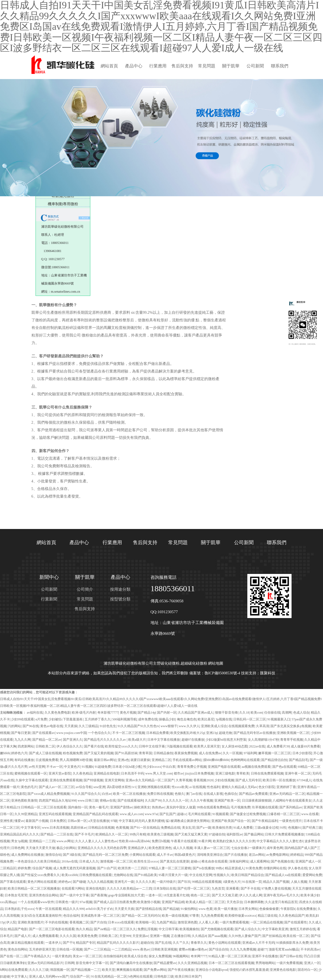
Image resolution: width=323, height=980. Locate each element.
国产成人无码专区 (248, 780)
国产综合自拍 (219, 949)
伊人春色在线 (298, 868)
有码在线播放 (24, 760)
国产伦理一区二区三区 (194, 888)
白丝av (107, 794)
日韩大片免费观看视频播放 (284, 834)
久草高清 (263, 726)
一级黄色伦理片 (290, 821)
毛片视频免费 (241, 807)
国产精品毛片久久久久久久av (105, 740)
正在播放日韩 (181, 936)
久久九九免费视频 (243, 949)
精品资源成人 (235, 868)
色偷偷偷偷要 (269, 909)
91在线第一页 (252, 882)
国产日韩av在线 (291, 956)
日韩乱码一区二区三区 (250, 719)
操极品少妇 (167, 719)
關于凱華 (231, 66)
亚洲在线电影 (95, 888)
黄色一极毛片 (99, 807)
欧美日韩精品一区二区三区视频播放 (34, 888)
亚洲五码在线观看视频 (55, 814)
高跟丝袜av (79, 828)
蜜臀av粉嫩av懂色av (193, 949)
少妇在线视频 (224, 780)
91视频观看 (220, 814)
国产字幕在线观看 (13, 882)
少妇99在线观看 (23, 719)
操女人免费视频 (160, 956)
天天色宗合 (235, 902)
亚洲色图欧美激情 (24, 801)
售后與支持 (182, 66)
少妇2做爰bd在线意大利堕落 (226, 740)
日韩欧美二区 (45, 746)
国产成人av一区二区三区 (57, 787)
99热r (219, 868)
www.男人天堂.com (159, 773)
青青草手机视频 (292, 740)
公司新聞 (255, 66)
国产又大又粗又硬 (225, 895)
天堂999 (125, 936)
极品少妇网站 (66, 848)
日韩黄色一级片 (67, 902)
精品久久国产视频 (276, 882)
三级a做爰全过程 (266, 828)
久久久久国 (68, 936)
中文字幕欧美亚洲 (275, 929)
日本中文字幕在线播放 (164, 740)
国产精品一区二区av (47, 740)
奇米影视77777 (108, 713)
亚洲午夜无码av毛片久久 (281, 895)
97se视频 (86, 902)
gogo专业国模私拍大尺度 (126, 895)
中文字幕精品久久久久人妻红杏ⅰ (280, 841)
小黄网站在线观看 (142, 855)
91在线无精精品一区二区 (109, 976)
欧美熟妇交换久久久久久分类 (234, 841)
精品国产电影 (18, 929)
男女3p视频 (19, 841)
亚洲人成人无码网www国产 (49, 976)
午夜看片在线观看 (184, 841)
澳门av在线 (194, 794)
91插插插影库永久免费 (292, 943)
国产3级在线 (72, 855)
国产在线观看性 (296, 922)
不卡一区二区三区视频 (129, 733)
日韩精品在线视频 (101, 828)
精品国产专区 (86, 943)
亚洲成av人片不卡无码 (258, 943)
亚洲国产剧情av (121, 807)
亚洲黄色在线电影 (283, 970)
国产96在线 (31, 726)
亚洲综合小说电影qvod (212, 970)
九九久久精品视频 (100, 882)
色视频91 (295, 828)
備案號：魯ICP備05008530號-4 (215, 673)
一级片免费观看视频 (234, 922)
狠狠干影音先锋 (226, 713)
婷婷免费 (24, 868)
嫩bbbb (5, 753)
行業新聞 (49, 599)
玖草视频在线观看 (265, 807)
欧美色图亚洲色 (160, 848)
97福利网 (250, 753)
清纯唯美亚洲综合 (210, 855)
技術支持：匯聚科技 (258, 673)
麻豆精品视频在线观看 (27, 943)
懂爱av (19, 821)
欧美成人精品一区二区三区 (205, 902)
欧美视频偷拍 (189, 929)
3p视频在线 (224, 719)
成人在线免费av (210, 753)
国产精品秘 (171, 909)
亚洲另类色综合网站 (44, 895)
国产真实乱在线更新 (175, 861)
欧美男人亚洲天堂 (207, 746)
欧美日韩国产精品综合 (248, 875)
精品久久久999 (73, 909)
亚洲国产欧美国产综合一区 (231, 821)
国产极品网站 (254, 834)
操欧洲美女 (142, 807)
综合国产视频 (42, 868)
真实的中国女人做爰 (181, 807)
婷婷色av (65, 882)
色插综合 (231, 794)
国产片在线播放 (236, 855)
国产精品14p (146, 713)
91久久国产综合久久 (86, 794)
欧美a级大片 (137, 740)
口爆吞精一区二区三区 (283, 814)
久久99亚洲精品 (26, 814)
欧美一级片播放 (226, 909)
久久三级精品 (88, 726)
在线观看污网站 (73, 888)
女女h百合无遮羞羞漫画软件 (41, 916)
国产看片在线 (94, 746)
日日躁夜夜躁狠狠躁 (257, 801)
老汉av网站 (257, 855)
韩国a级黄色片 (185, 855)
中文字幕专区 (31, 828)
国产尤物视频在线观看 (217, 929)
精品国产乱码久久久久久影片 (118, 943)
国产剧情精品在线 (149, 909)
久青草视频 (184, 780)
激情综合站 (53, 855)
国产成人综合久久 (248, 929)
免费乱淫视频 (147, 929)
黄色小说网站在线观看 (225, 943)
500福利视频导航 (124, 719)
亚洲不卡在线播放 (265, 956)
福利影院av (234, 834)
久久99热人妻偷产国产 (245, 936)
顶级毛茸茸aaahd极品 (284, 949)
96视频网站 (181, 956)
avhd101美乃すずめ (99, 909)
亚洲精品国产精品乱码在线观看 (95, 814)
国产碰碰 (79, 882)
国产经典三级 (312, 828)
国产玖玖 (184, 882)
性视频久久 (222, 875)
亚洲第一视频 (160, 936)
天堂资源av (140, 936)
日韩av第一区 (77, 821)
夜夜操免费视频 (186, 753)
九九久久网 (23, 740)
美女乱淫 (188, 828)
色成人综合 (301, 713)
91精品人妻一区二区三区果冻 (229, 956)
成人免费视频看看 (45, 936)
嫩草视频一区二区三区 (274, 753)
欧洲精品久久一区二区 (112, 834)
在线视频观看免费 (241, 726)
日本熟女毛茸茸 (16, 895)
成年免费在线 (148, 719)
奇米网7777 (199, 956)
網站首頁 (109, 66)
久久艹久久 (181, 943)
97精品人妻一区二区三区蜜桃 (170, 868)
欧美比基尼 (206, 719)
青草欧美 (243, 773)
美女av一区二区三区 (87, 956)
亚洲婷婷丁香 (286, 787)
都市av (179, 773)
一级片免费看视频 (289, 963)
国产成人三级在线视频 (45, 753)
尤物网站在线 (123, 875)
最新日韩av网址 (105, 760)
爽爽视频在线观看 (129, 970)
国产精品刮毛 (299, 760)
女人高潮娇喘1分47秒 (263, 740)
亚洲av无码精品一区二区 (287, 794)
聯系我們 (280, 66)
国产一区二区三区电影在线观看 (52, 929)
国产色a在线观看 (284, 767)
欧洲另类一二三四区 (133, 868)
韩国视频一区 (60, 970)
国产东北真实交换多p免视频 (291, 726)
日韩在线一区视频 (69, 949)
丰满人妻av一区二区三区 (212, 848)
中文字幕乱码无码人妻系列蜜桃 (142, 821)
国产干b (69, 943)
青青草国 (145, 753)
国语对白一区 (307, 970)
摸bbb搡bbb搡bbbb (216, 760)
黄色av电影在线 (51, 726)
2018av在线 (70, 861)
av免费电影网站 (277, 855)
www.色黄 (206, 909)
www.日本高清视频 (56, 828)
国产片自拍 (98, 922)
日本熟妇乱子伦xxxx (19, 909)
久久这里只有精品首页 (281, 902)
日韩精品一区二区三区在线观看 (44, 807)
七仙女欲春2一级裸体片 (248, 848)
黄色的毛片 (29, 787)
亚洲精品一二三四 (42, 841)
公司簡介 (85, 589)
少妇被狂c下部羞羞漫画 (66, 719)
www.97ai (151, 814)
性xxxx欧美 (180, 787)
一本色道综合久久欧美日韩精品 (37, 861)
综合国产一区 (80, 976)
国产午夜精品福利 (265, 821)
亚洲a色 (123, 760)
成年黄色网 (275, 848)
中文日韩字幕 (168, 929)
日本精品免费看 (158, 733)
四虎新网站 (26, 746)
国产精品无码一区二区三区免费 (105, 855)
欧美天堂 (108, 970)
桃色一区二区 (200, 895)
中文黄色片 (72, 767)
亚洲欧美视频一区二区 (293, 733)
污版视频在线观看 (180, 746)
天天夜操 (71, 726)
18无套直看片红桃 (176, 895)
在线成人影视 (213, 794)
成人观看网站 (260, 861)
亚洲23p (212, 733)
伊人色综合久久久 (69, 746)
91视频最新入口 (279, 719)
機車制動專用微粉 (63, 204)
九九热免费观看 (212, 916)
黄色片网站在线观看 (42, 882)
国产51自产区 (107, 868)
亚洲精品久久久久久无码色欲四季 (102, 848)
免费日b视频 (161, 841)
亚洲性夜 (7, 821)
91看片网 (205, 841)
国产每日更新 (21, 733)
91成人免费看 (243, 828)
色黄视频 (122, 828)
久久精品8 (199, 936)
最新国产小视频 (37, 821)
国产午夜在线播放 (181, 970)
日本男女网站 (248, 909)
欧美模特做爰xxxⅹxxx (240, 916)
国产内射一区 (167, 713)
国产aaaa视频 (217, 936)
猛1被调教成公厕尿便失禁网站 (188, 821)
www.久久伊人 (189, 726)
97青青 (194, 916)
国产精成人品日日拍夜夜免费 (115, 902)
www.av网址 (65, 841)
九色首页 (218, 888)
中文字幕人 (19, 976)
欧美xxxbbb (70, 875)
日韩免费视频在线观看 (95, 875)
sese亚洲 (99, 787)
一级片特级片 (166, 882)
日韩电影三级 (164, 976)
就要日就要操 (140, 760)
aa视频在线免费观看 (256, 767)
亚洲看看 (232, 888)
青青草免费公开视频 (192, 767)
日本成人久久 (89, 861)
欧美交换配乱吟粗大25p (187, 733)
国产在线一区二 (11, 956)
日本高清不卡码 (132, 773)
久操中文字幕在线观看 (32, 780)
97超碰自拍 (217, 834)
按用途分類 (120, 589)
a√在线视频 (197, 787)
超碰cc (182, 814)
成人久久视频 (183, 848)
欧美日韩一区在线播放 (279, 780)
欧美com (257, 713)
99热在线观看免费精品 (213, 807)
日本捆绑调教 (254, 902)
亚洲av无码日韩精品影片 (45, 963)
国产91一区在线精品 (145, 828)
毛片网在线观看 (199, 814)
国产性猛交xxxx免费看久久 (40, 875)
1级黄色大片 (232, 882)
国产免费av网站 (155, 970)
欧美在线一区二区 (296, 936)
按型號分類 (120, 599)
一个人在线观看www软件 (36, 902)
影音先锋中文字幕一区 (92, 963)
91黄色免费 (254, 868)
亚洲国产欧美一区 (227, 801)
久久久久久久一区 (175, 801)
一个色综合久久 (99, 733)
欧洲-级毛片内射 (84, 713)
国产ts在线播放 (203, 868)
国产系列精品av (291, 807)
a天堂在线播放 (99, 821)
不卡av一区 (54, 767)
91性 (283, 828)
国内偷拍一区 (78, 807)
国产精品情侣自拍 (274, 760)
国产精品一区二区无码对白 (141, 916)
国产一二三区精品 (97, 949)
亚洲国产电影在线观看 (224, 767)
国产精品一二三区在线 (57, 834)
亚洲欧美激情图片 (31, 922)
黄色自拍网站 (18, 949)
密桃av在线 (108, 801)
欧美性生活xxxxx (146, 861)
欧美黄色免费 (87, 936)
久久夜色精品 (82, 773)
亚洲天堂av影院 (60, 773)
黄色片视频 (128, 713)
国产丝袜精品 (272, 936)
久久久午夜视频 (202, 801)
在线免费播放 (306, 909)
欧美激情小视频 (149, 902)
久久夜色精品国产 (292, 916)
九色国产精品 (166, 922)
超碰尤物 (225, 733)
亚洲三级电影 (225, 773)
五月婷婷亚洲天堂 (42, 949)
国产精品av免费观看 (253, 794)
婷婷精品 (297, 855)
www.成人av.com (132, 814)
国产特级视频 (93, 780)
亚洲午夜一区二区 (298, 773)
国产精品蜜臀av (165, 963)
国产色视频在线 (282, 861)
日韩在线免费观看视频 (267, 773)
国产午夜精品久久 (37, 956)
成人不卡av (165, 855)
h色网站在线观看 (140, 976)
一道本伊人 (53, 943)
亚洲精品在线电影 (107, 773)
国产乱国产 (168, 814)
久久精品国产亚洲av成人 (196, 713)
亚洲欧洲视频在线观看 (154, 787)
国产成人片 (23, 936)
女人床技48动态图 (235, 746)
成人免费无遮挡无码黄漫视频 (74, 868)
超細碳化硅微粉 (194, 663)
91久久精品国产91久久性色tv (138, 726)
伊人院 (11, 922)
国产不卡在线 (250, 888)
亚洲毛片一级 (124, 882)
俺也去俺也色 (187, 719)
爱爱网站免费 (312, 875)
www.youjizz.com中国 (71, 733)
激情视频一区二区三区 (116, 861)
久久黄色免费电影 (57, 713)
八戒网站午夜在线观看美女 (292, 801)
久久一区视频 (232, 753)
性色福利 (213, 787)
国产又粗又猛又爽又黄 (191, 834)
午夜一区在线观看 (49, 909)
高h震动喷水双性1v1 (121, 787)
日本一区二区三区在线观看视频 (231, 963)
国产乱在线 (163, 943)
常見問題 (207, 66)
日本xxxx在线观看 (121, 922)
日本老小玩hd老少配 (127, 767)
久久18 (244, 713)
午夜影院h (288, 909)
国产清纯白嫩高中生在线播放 (131, 963)
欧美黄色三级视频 (160, 834)
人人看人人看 (208, 922)
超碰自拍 (147, 943)
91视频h (88, 767)
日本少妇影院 (302, 753)
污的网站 (14, 726)
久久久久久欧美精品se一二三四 (129, 888)
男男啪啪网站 (265, 963)
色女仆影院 (267, 787)
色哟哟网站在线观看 (245, 760)
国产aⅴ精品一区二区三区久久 (115, 929)
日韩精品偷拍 (163, 753)
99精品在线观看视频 (207, 882)
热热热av (158, 807)
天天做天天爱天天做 (40, 848)
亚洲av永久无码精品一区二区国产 (150, 780)
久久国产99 (153, 801)
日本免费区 (58, 821)
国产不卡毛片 (84, 834)
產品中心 (134, 66)
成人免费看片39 (278, 746)
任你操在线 (272, 713)
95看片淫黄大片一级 (173, 875)
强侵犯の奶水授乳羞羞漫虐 (249, 970)
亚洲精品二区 (161, 760)
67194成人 (304, 780)
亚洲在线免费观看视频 (66, 780)
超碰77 (262, 949)
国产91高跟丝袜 (126, 753)
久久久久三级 (39, 970)
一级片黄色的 (62, 956)
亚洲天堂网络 (114, 780)
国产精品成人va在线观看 (283, 875)
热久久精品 (84, 929)
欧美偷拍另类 (222, 828)
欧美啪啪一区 (145, 922)
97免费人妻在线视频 (276, 888)
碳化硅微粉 (170, 663)
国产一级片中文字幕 (74, 895)
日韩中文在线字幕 (152, 746)
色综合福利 (71, 916)
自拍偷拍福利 (113, 956)
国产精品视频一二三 (86, 970)
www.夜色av (141, 949)
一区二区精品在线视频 (267, 922)
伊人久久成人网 (251, 895)
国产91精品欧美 (146, 875)
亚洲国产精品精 (173, 902)
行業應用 (158, 66)
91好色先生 (108, 726)
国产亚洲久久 (73, 740)
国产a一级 (204, 828)
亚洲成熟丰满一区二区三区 (100, 916)
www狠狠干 (169, 726)
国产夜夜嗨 (99, 895)
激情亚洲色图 (187, 922)
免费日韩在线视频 (160, 794)
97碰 (114, 821)
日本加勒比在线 (165, 888)
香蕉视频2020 (203, 780)
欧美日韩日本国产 (188, 976)
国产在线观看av (44, 733)
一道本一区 (153, 895)
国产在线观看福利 (130, 801)
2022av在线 (257, 746)
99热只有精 (138, 834)
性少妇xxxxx (152, 767)
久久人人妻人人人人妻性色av (96, 841)
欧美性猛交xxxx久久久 (121, 746)
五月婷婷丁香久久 (98, 719)
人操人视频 (299, 882)
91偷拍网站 (189, 909)
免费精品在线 (171, 828)
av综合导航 (84, 787)
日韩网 (69, 963)
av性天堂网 (37, 767)
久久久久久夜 (145, 882)
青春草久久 (199, 943)
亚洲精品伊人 (137, 848)
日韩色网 (18, 848)
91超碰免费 (103, 767)
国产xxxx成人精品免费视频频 (49, 794)
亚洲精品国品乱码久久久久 (20, 834)
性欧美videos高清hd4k (134, 841)
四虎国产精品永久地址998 (57, 801)
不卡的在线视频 (56, 922)
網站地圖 (216, 663)
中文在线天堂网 (201, 875)
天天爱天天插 (124, 909)
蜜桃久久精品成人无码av (239, 787)
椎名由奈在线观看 (215, 861)
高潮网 (287, 713)
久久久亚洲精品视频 (192, 963)
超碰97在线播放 (193, 740)
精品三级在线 (267, 916)
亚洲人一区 (312, 963)
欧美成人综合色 (136, 956)
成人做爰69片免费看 (305, 746)
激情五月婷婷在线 (303, 929)
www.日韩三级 (88, 801)
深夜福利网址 (239, 861)
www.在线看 (310, 814)
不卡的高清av (310, 949)
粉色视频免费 (73, 753)
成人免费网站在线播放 (27, 855)
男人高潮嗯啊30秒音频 (76, 760)
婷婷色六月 (19, 753)
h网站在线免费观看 (14, 970)
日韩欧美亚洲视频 (164, 949)
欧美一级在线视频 (175, 916)
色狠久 (180, 794)
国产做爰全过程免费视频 (248, 814)
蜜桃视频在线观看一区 (31, 773)
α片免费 (41, 719)
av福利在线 (35, 713)
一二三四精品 (121, 949)
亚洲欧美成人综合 (214, 726)
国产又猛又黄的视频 (99, 753)
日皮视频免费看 (47, 760)
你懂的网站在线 (275, 868)
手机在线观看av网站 (187, 760)
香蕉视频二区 (79, 922)
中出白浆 (169, 767)
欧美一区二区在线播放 (129, 794)
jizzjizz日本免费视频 (199, 773)
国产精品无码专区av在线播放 (255, 733)
